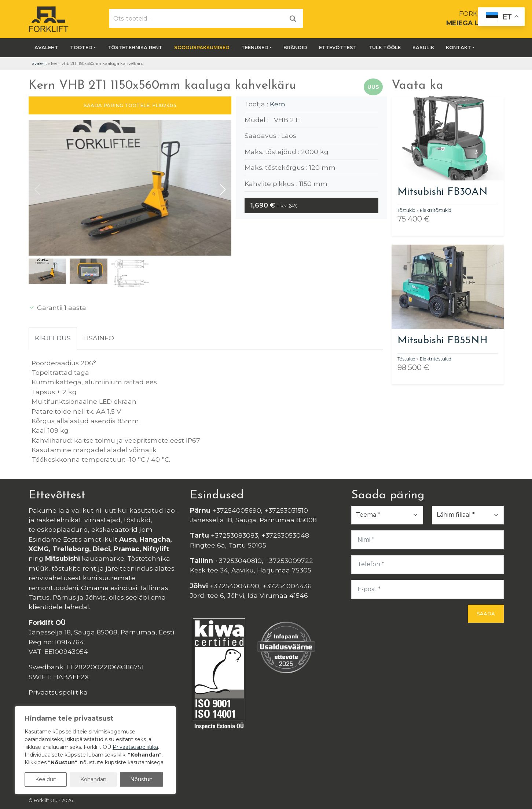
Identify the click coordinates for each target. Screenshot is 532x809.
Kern (278, 104)
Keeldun (46, 779)
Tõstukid (406, 210)
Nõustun (141, 779)
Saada (486, 614)
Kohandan (93, 779)
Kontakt (458, 47)
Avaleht (46, 47)
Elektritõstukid (436, 210)
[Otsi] (293, 18)
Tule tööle (385, 47)
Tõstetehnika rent (135, 47)
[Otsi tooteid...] (197, 18)
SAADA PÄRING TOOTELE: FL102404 (130, 105)
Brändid (295, 47)
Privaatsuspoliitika (58, 692)
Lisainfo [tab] (99, 338)
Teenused (255, 47)
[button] (223, 190)
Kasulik (423, 47)
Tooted (81, 47)
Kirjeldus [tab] (53, 338)
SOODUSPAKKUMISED (202, 47)
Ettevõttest (338, 47)
